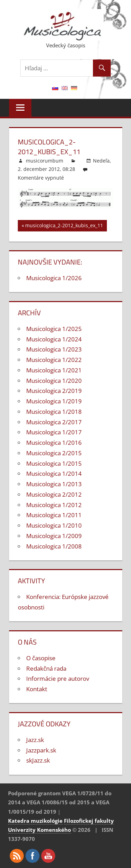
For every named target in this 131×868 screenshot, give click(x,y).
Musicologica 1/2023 (54, 349)
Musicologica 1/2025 (54, 329)
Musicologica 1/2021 (54, 370)
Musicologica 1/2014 (54, 474)
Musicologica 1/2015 (54, 463)
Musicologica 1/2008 (54, 546)
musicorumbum (45, 161)
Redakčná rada (46, 668)
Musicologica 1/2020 (54, 381)
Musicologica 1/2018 (54, 412)
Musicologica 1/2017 (54, 432)
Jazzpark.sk (41, 750)
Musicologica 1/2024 (54, 339)
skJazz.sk (38, 760)
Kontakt (37, 689)
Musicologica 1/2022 (54, 360)
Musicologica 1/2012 (54, 505)
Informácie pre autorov (58, 678)
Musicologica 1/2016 (54, 443)
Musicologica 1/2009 (54, 536)
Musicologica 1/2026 (54, 278)
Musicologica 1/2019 (54, 401)
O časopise (41, 658)
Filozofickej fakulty (89, 821)
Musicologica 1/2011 (54, 515)
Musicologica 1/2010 (54, 525)
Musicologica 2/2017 (54, 422)
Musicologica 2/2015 (54, 453)
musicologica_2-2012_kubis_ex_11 (64, 226)
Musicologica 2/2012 (54, 494)
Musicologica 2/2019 (54, 391)
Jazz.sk (35, 740)
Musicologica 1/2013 (54, 484)
